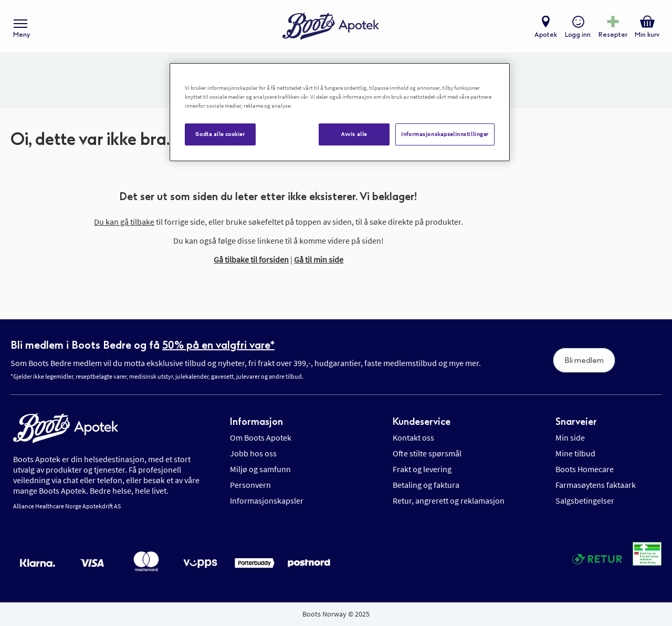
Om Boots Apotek (261, 437)
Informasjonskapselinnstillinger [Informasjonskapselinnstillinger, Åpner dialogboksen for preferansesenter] (445, 134)
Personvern (250, 485)
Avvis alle (354, 134)
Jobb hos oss (253, 453)
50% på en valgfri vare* (218, 345)
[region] (340, 112)
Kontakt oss (413, 437)
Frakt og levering (422, 469)
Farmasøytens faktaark (596, 485)
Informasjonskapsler (267, 500)
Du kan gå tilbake (124, 222)
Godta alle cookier (220, 134)
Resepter (613, 35)
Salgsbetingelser (585, 500)
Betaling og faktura (426, 485)
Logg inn (578, 35)
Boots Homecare (585, 469)
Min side (570, 437)
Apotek (546, 35)
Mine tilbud (575, 453)
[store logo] (331, 27)
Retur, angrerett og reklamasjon (449, 500)
